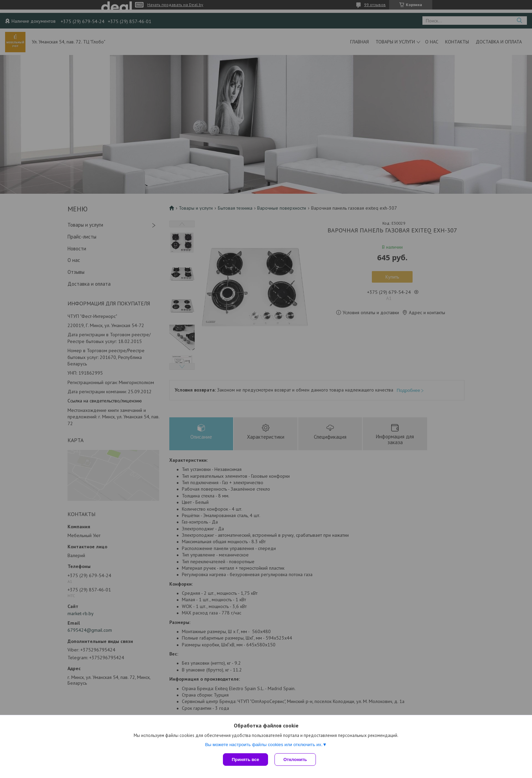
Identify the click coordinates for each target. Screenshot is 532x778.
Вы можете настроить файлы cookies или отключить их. (264, 745)
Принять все (245, 760)
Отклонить (295, 760)
